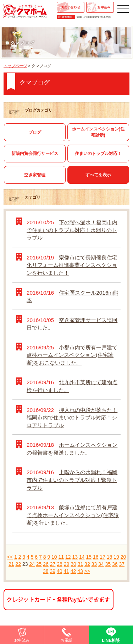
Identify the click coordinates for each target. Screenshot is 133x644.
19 (116, 557)
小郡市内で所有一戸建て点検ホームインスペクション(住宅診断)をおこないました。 (72, 355)
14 (82, 557)
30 (73, 564)
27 (53, 564)
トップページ (15, 66)
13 (75, 557)
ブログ (35, 132)
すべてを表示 (98, 175)
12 (68, 557)
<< (10, 557)
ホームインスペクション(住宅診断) (98, 132)
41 (66, 571)
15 (89, 557)
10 (54, 557)
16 (96, 557)
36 (115, 564)
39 (52, 571)
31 (81, 564)
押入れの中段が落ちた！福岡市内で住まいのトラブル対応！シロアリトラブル (72, 418)
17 (102, 557)
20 (123, 557)
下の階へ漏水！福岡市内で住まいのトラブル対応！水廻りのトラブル (72, 230)
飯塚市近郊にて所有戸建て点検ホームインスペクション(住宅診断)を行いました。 (73, 515)
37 (122, 564)
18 (110, 557)
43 (80, 571)
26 (46, 564)
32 (87, 564)
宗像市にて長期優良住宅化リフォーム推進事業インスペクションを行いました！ (72, 265)
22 (18, 564)
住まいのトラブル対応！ (98, 154)
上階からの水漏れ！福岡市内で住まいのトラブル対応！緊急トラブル (72, 480)
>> (87, 571)
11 (61, 557)
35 (108, 564)
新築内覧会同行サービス (35, 154)
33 (94, 564)
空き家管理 (35, 175)
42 (73, 571)
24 (32, 564)
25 (39, 564)
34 (101, 564)
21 (11, 564)
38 (46, 571)
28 (60, 564)
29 (67, 564)
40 (60, 571)
